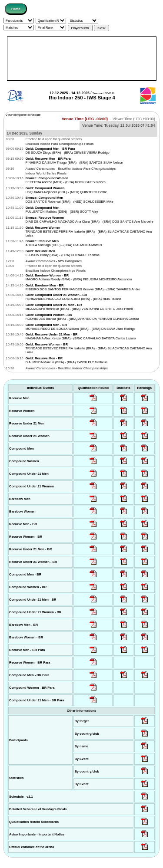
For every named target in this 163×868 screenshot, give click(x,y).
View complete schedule (23, 115)
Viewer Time (134, 119)
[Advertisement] (82, 59)
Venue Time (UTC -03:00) (85, 119)
